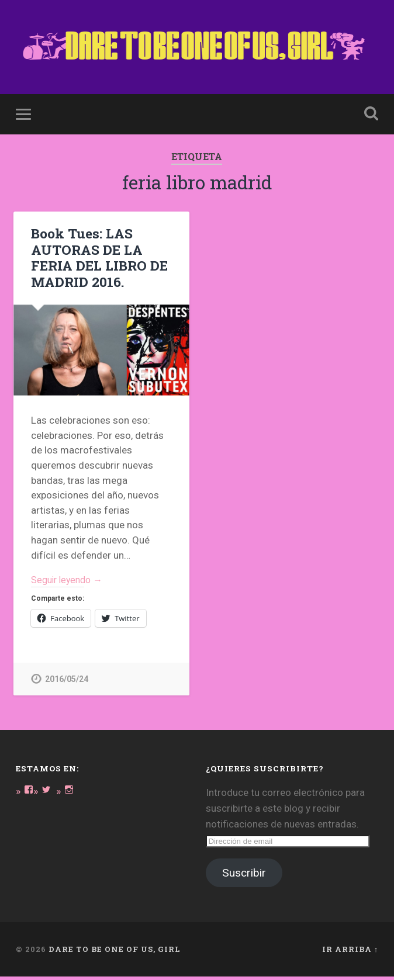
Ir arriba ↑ (350, 953)
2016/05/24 (67, 682)
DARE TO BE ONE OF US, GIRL (115, 953)
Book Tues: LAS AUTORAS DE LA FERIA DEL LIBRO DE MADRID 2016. (98, 259)
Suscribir (244, 876)
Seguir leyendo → (70, 582)
